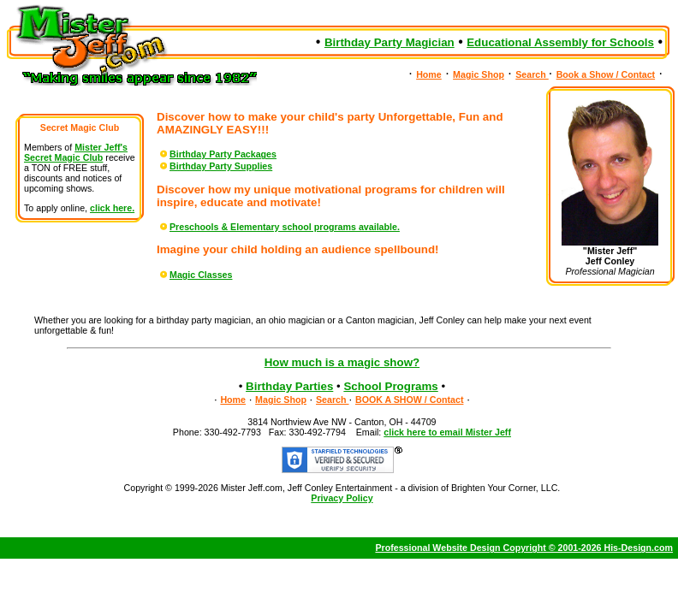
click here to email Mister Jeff (447, 432)
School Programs (390, 386)
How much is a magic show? (342, 362)
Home (429, 74)
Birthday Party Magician (390, 42)
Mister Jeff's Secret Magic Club (76, 152)
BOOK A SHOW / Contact (410, 400)
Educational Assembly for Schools (560, 42)
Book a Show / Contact (606, 74)
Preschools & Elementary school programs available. (278, 227)
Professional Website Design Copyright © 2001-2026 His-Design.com (524, 548)
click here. (112, 208)
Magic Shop (479, 74)
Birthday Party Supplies (214, 166)
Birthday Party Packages (217, 154)
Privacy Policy (342, 498)
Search (532, 74)
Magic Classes (194, 275)
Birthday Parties (289, 386)
